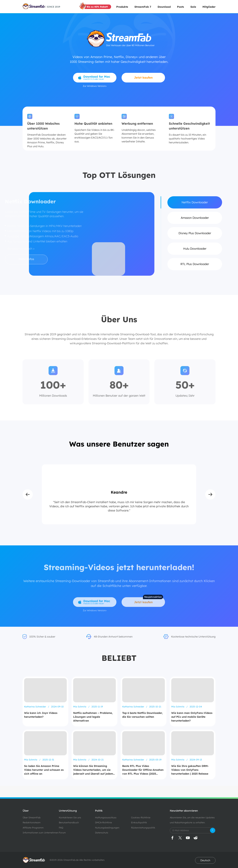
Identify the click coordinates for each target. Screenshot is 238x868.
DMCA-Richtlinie (103, 823)
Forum (62, 833)
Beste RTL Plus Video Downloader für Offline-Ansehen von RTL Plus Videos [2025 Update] (143, 770)
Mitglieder (209, 7)
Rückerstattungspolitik (143, 828)
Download (164, 7)
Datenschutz (102, 833)
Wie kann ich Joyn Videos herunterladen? (41, 715)
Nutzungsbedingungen (107, 828)
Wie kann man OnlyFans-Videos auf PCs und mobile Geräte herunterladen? (192, 717)
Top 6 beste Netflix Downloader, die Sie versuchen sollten (142, 715)
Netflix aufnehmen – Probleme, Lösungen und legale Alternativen (93, 717)
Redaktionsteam (32, 823)
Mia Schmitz (80, 707)
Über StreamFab (32, 818)
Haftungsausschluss (106, 818)
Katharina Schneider (35, 707)
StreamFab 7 (143, 7)
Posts (181, 7)
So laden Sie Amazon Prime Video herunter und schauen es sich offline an (44, 770)
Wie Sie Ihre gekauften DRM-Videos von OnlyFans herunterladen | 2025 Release (190, 770)
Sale (193, 7)
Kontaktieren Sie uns (70, 818)
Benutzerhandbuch (69, 823)
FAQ (61, 828)
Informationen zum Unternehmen (41, 833)
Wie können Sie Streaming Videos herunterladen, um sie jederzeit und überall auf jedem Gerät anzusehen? (93, 770)
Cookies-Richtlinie (141, 818)
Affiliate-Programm (33, 828)
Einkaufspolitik (139, 823)
